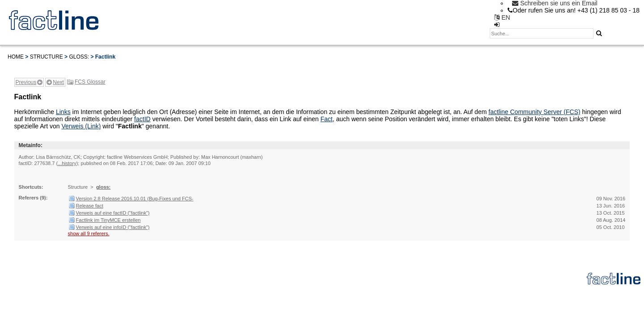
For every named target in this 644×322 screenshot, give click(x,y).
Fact (326, 119)
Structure (47, 57)
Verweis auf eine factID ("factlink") (113, 213)
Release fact (90, 206)
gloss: (79, 57)
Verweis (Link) (81, 126)
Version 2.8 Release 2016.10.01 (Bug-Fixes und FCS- (135, 199)
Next (58, 82)
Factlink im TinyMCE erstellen (108, 220)
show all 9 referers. (89, 233)
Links (63, 112)
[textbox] (542, 33)
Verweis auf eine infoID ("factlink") (113, 227)
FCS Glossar (90, 82)
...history (67, 163)
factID (142, 119)
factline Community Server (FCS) (534, 112)
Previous (26, 82)
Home (16, 57)
